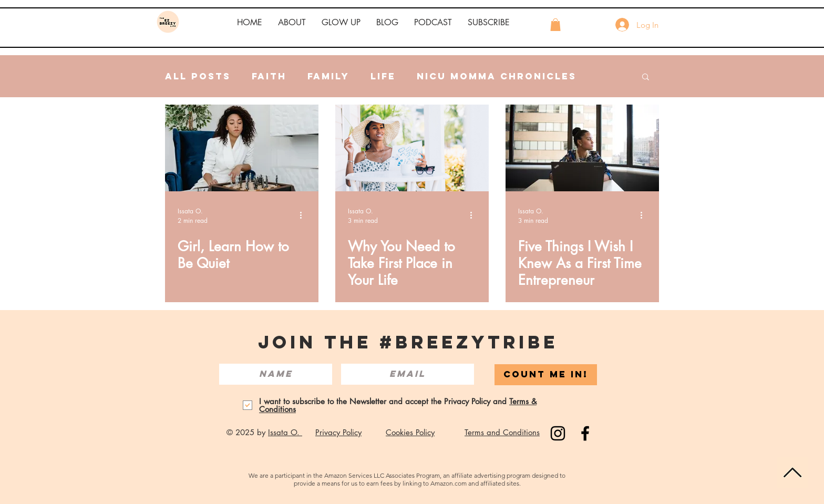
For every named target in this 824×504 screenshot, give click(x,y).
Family (328, 76)
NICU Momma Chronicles (497, 76)
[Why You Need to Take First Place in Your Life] (412, 148)
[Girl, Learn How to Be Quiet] (242, 148)
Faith (269, 76)
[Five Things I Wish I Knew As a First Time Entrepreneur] (582, 148)
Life (383, 76)
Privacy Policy (338, 432)
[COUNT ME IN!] (546, 375)
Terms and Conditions (502, 432)
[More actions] (304, 215)
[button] (292, 23)
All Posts (198, 76)
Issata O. (285, 432)
